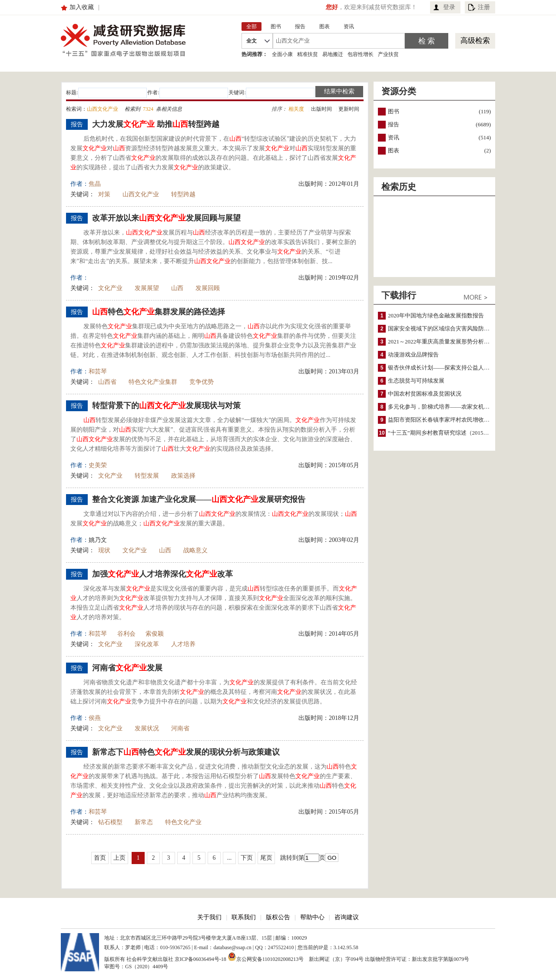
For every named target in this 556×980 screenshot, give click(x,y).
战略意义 (195, 550)
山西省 (107, 382)
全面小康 (282, 54)
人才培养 (183, 644)
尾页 (266, 858)
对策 (104, 194)
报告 (394, 124)
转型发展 (147, 476)
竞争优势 (202, 382)
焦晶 (95, 184)
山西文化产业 (141, 194)
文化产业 (110, 288)
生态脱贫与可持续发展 (416, 381)
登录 (449, 7)
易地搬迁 (333, 54)
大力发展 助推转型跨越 (156, 124)
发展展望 (147, 288)
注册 (484, 7)
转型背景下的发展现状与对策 (166, 406)
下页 (247, 858)
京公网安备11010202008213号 (266, 957)
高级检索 (475, 41)
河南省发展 (127, 668)
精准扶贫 (308, 54)
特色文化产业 (183, 822)
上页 (119, 858)
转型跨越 (183, 194)
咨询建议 (347, 917)
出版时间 (321, 109)
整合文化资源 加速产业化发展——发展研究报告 (199, 499)
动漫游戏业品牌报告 (413, 355)
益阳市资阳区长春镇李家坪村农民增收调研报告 (447, 420)
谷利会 (126, 634)
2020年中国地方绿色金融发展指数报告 (436, 315)
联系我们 (244, 917)
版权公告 (278, 917)
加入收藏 (82, 7)
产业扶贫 (388, 54)
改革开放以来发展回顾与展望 (166, 218)
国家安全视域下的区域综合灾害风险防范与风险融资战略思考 (464, 328)
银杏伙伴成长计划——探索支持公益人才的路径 (447, 368)
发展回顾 (208, 288)
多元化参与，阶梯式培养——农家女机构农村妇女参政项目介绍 (467, 407)
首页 (100, 858)
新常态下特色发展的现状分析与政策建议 (186, 752)
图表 (394, 150)
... (230, 858)
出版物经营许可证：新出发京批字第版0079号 (417, 959)
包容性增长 (361, 54)
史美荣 (98, 465)
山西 (177, 288)
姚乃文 (98, 540)
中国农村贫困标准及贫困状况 (425, 394)
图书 (394, 111)
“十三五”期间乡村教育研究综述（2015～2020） (447, 433)
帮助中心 (312, 917)
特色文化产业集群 (153, 382)
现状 (104, 550)
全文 (252, 41)
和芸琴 (98, 371)
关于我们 (209, 917)
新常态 (144, 822)
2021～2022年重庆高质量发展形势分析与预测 (444, 342)
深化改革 (147, 644)
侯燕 (95, 718)
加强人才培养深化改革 (162, 574)
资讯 (394, 137)
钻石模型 (110, 822)
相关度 (296, 109)
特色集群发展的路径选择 (159, 312)
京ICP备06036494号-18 (200, 959)
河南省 (180, 728)
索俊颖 (155, 634)
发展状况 (147, 728)
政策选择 (183, 476)
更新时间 (349, 109)
